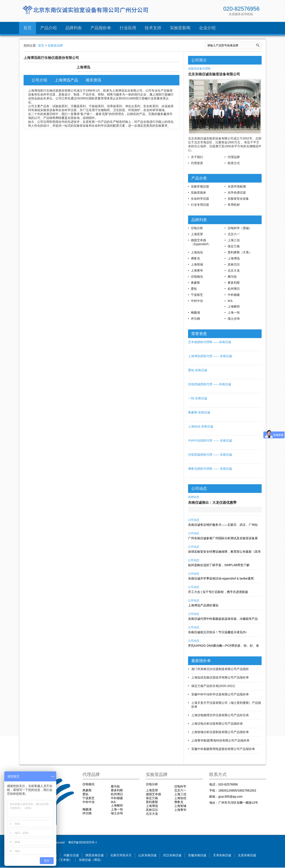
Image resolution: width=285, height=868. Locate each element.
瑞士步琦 (234, 319)
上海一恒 (234, 313)
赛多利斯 (234, 283)
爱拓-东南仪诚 (198, 370)
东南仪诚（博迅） (95, 860)
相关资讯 (96, 80)
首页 (27, 28)
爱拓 (194, 289)
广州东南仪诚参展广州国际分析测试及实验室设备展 (223, 538)
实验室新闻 (180, 28)
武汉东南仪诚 (181, 855)
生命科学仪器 (200, 199)
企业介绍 (207, 28)
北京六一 (234, 234)
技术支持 (153, 28)
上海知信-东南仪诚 (201, 426)
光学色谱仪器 (237, 193)
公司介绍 (40, 80)
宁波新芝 (197, 295)
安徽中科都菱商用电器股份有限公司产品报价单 (223, 749)
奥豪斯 (195, 283)
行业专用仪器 (200, 205)
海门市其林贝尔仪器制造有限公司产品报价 (220, 669)
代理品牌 (234, 157)
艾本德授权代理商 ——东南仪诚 (210, 342)
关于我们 (197, 157)
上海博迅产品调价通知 (203, 605)
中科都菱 (234, 295)
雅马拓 (232, 277)
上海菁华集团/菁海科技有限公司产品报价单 (221, 740)
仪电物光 (197, 277)
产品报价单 (101, 28)
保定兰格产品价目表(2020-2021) (213, 686)
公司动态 (194, 520)
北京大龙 (234, 270)
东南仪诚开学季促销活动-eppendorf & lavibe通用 (221, 578)
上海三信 (234, 240)
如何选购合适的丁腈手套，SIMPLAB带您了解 (219, 565)
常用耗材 (234, 205)
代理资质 (197, 163)
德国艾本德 (153, 794)
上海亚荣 (197, 234)
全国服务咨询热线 (241, 14)
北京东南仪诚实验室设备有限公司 (214, 74)
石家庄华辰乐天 (127, 855)
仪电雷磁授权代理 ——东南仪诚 (210, 384)
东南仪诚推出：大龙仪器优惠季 (212, 503)
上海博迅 (234, 258)
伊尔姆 (195, 319)
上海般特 (234, 306)
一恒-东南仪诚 (198, 398)
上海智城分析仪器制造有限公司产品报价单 (220, 732)
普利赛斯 (152, 802)
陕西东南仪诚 (99, 855)
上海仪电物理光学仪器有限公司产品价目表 (220, 715)
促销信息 (194, 497)
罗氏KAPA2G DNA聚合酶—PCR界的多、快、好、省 (224, 646)
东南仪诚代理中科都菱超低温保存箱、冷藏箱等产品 (223, 619)
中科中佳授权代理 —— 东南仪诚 (210, 440)
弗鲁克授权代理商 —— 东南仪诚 (210, 469)
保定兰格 (234, 246)
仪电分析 (197, 228)
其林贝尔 (234, 264)
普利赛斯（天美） (240, 252)
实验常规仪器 (200, 186)
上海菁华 (197, 270)
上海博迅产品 (68, 80)
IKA (230, 301)
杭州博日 (234, 289)
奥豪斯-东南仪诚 (199, 412)
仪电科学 (180, 786)
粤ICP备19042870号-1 (82, 842)
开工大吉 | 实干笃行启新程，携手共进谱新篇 (218, 592)
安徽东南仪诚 (207, 855)
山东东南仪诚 (155, 855)
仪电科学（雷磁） (240, 228)
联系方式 (234, 163)
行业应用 (128, 28)
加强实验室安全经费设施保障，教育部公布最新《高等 (224, 552)
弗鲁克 (195, 258)
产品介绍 (48, 28)
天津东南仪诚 (233, 855)
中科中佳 (197, 301)
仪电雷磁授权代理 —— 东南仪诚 (210, 455)
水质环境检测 (237, 186)
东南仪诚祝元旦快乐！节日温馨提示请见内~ (218, 632)
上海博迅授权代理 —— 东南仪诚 (210, 356)
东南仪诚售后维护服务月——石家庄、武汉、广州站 (223, 525)
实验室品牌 (55, 45)
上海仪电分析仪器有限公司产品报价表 (217, 724)
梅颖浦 (195, 313)
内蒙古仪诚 (74, 855)
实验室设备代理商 (199, 69)
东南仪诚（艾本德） (61, 860)
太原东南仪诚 (259, 855)
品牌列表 (74, 28)
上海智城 (197, 264)
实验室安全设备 (238, 199)
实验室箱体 (198, 193)
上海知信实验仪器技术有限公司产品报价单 (220, 677)
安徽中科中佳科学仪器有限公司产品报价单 (220, 694)
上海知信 (197, 252)
